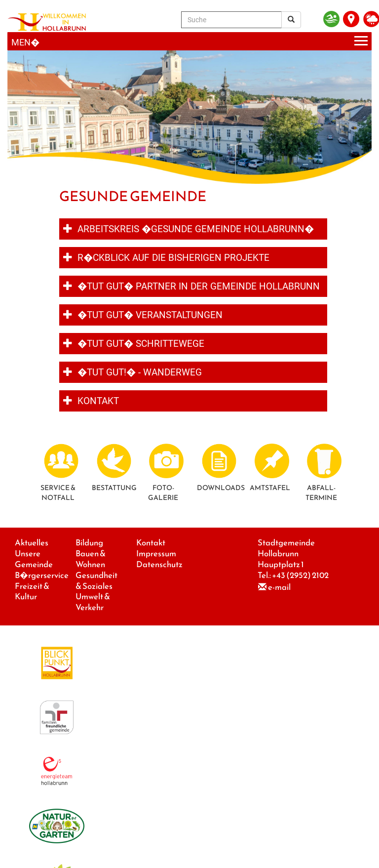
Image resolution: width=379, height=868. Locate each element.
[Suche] (231, 20)
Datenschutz (159, 564)
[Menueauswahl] (189, 41)
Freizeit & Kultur (32, 592)
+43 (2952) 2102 (300, 575)
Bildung (89, 543)
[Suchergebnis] (291, 20)
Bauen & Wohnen (91, 559)
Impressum (156, 554)
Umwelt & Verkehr (93, 602)
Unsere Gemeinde (34, 559)
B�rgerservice (42, 575)
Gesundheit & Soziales (96, 581)
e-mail (279, 587)
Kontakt (151, 543)
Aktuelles (32, 543)
